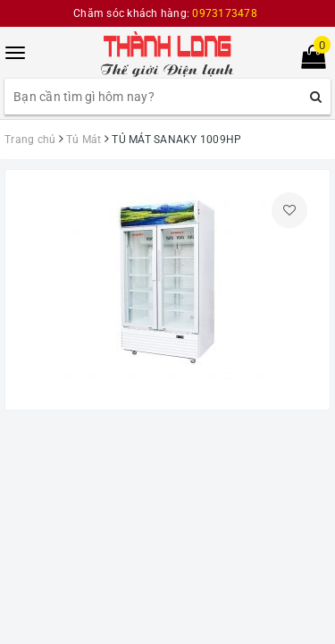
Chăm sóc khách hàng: (165, 13)
